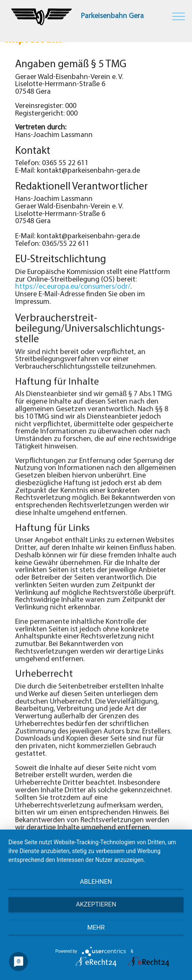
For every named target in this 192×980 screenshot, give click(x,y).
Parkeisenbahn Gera (112, 16)
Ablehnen (96, 882)
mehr (96, 927)
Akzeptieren (96, 904)
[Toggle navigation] (179, 16)
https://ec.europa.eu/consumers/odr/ (73, 287)
